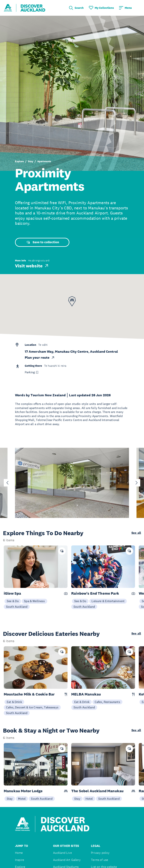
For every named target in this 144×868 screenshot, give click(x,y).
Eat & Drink (14, 702)
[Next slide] (136, 483)
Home (19, 853)
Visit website (32, 266)
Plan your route (40, 358)
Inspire (19, 860)
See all (136, 533)
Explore (19, 161)
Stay (31, 161)
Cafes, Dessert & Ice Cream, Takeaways (32, 707)
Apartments (44, 161)
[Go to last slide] (7, 483)
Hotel (89, 799)
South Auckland (17, 607)
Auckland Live (62, 853)
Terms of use (99, 860)
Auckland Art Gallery (67, 860)
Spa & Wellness (34, 601)
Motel (22, 799)
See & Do (13, 601)
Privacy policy (100, 853)
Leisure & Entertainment (108, 601)
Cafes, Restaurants (107, 702)
